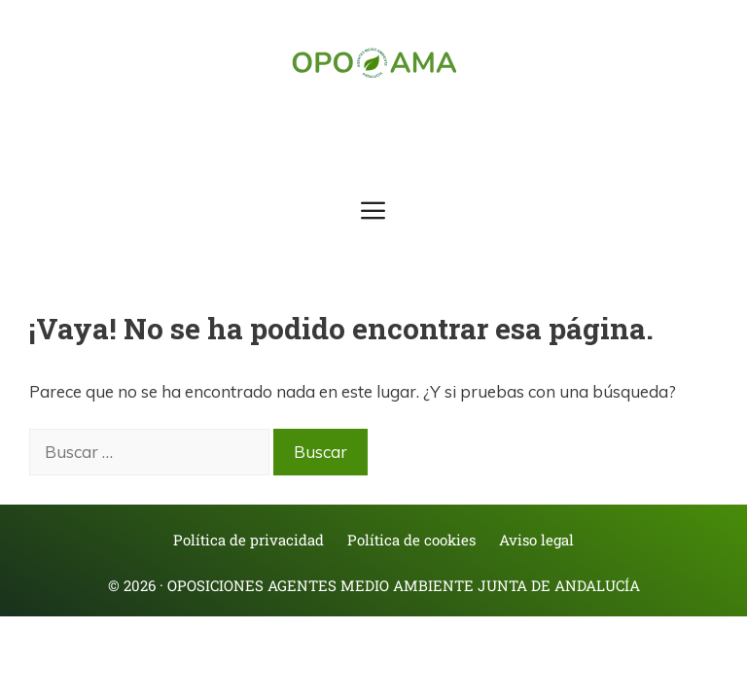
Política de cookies (411, 540)
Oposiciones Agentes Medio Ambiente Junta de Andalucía (404, 585)
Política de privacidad (249, 540)
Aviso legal (536, 540)
